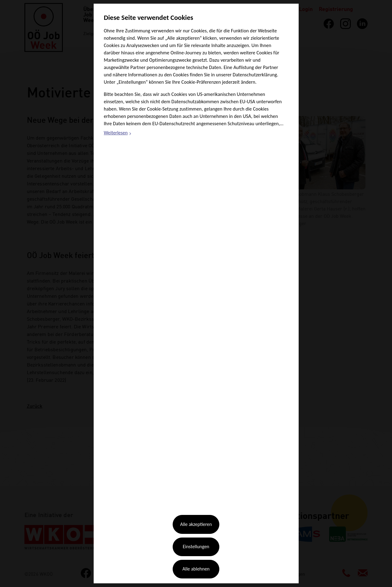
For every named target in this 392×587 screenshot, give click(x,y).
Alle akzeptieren (196, 524)
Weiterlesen (118, 133)
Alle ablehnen (196, 569)
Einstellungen (196, 547)
